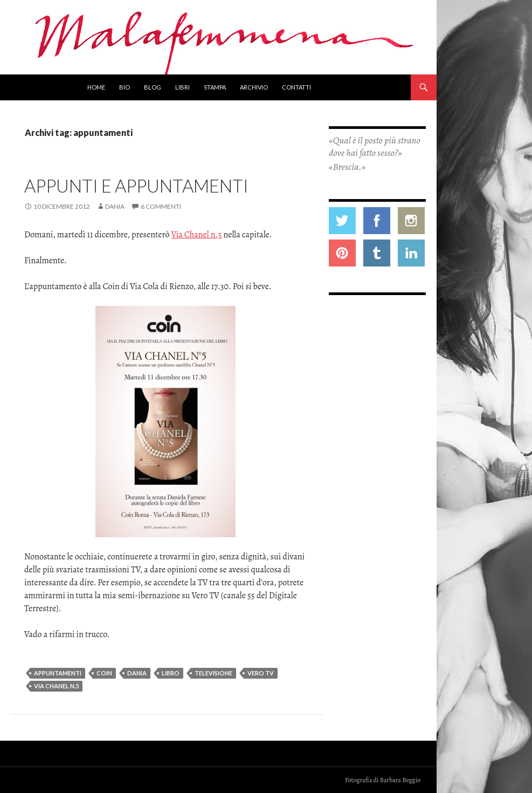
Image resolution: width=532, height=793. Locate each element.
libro (171, 673)
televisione (213, 673)
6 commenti (161, 206)
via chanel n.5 (56, 686)
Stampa (215, 87)
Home (96, 87)
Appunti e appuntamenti (136, 186)
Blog (153, 87)
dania (137, 673)
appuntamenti (58, 673)
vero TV (261, 673)
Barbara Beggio (400, 780)
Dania (115, 206)
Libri (182, 87)
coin (104, 673)
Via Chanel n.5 (197, 235)
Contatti (296, 87)
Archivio (254, 87)
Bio (125, 87)
